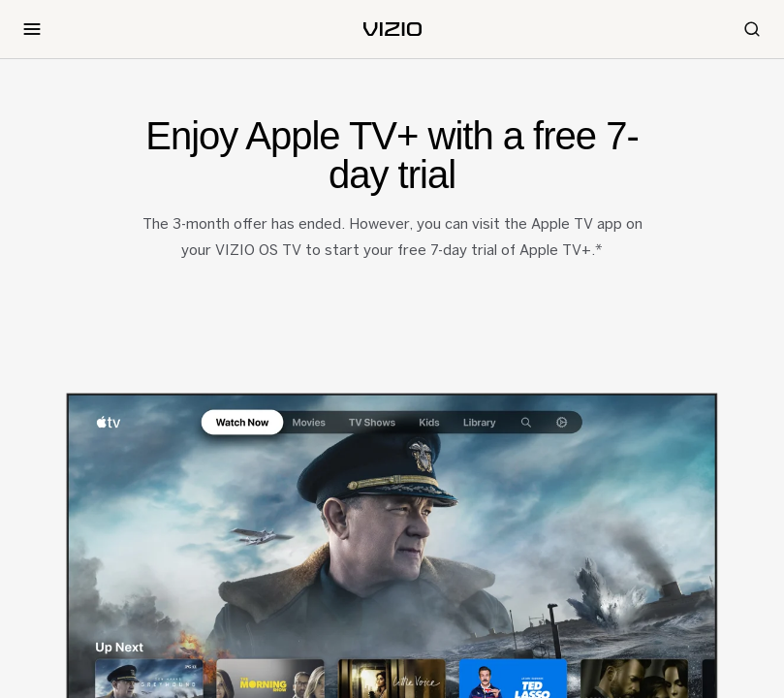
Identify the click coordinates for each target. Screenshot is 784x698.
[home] (392, 29)
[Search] (752, 29)
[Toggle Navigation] (32, 29)
